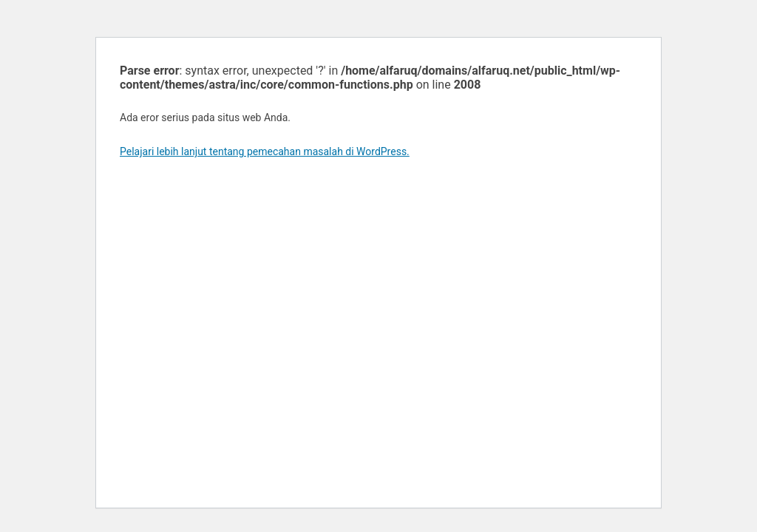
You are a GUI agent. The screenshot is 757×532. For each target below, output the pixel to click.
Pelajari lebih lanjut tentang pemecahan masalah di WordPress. (265, 151)
